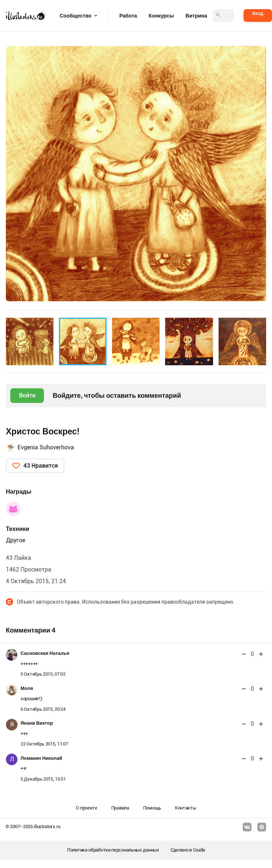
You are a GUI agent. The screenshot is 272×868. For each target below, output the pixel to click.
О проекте (86, 808)
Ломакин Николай (41, 758)
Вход (258, 13)
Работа (128, 16)
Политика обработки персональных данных (113, 850)
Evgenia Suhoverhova (46, 447)
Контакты (186, 808)
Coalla (199, 850)
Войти (27, 395)
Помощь (152, 808)
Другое (16, 540)
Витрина (196, 16)
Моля (27, 688)
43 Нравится (41, 466)
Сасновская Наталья (45, 653)
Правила (120, 808)
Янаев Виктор (37, 723)
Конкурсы (161, 16)
